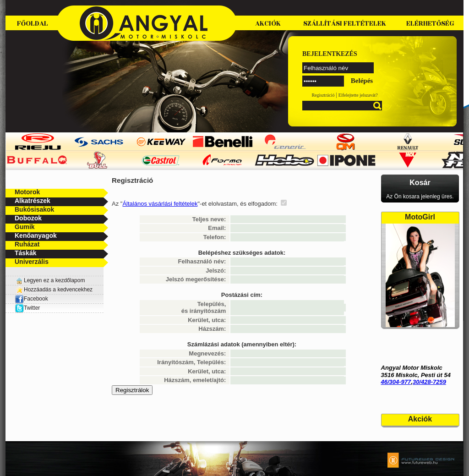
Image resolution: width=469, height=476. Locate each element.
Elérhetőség (430, 24)
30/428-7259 (429, 382)
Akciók (268, 24)
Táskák (25, 253)
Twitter (32, 308)
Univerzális (32, 262)
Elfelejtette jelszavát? (358, 95)
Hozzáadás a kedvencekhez (58, 290)
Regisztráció (323, 95)
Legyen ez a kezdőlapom (54, 280)
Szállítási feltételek (345, 24)
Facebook (31, 299)
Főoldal (33, 24)
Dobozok (28, 218)
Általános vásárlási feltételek (160, 204)
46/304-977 (396, 382)
